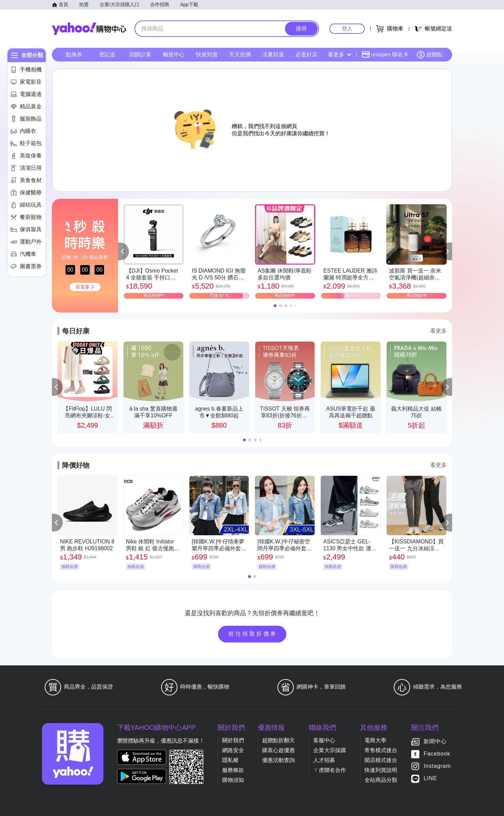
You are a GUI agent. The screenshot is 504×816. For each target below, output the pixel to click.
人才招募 (324, 760)
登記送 (107, 54)
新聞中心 (435, 742)
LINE (430, 779)
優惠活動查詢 (278, 760)
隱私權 (230, 760)
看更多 (340, 54)
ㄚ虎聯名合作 (330, 770)
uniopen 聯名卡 (385, 55)
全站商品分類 (381, 780)
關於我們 (233, 740)
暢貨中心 (174, 54)
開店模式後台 (381, 760)
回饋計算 (140, 54)
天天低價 (240, 54)
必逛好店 (306, 54)
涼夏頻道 (273, 54)
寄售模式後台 (381, 750)
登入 (347, 29)
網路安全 (233, 750)
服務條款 (233, 770)
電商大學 (375, 740)
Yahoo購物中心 (89, 29)
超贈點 (430, 55)
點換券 (74, 54)
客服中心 (324, 740)
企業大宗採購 (330, 750)
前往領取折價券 (253, 634)
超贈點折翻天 (278, 740)
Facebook (437, 754)
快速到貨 (207, 54)
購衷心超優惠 (278, 750)
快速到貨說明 (381, 770)
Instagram (437, 766)
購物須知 (233, 780)
